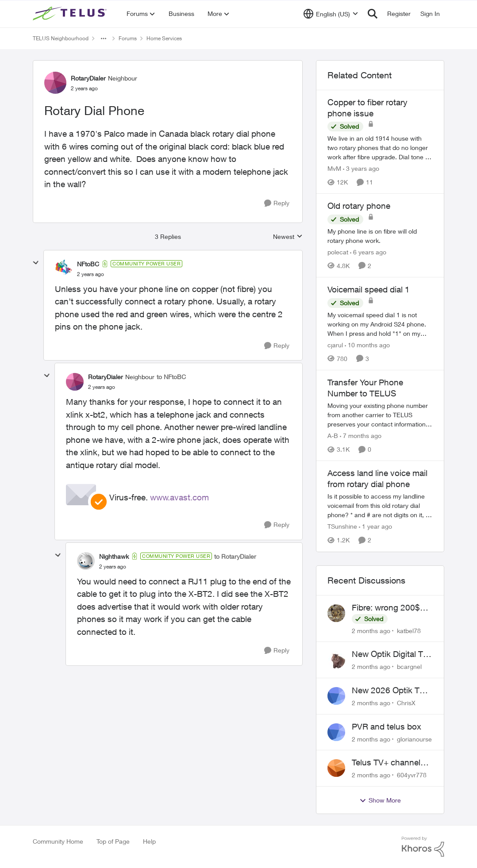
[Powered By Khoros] (423, 847)
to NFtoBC (171, 377)
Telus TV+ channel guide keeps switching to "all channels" (386, 763)
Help (149, 841)
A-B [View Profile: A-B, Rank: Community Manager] (333, 436)
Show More (380, 800)
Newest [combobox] (288, 237)
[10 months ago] (367, 345)
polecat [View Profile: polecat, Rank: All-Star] (338, 252)
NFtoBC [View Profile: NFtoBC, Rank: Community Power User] (88, 264)
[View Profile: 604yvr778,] (336, 768)
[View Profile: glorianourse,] (336, 732)
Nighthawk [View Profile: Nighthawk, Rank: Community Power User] (114, 556)
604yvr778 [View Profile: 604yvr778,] (412, 775)
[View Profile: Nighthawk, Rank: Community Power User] (86, 561)
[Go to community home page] (71, 14)
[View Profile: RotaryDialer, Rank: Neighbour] (55, 83)
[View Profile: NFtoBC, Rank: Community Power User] (64, 269)
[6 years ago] (368, 252)
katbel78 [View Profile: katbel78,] (409, 630)
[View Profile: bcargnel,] (336, 660)
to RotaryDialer (235, 556)
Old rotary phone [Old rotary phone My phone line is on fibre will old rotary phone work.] (359, 206)
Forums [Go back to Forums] (128, 38)
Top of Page (113, 841)
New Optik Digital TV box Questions (390, 654)
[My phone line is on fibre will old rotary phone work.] (380, 236)
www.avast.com (179, 497)
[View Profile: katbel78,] (336, 613)
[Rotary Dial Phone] (90, 274)
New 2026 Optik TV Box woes (388, 691)
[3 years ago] (361, 168)
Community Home (58, 841)
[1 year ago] (375, 527)
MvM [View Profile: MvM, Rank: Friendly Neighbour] (334, 168)
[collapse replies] (36, 263)
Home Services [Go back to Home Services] (164, 38)
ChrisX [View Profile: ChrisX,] (406, 703)
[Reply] (277, 203)
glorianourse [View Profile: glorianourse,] (414, 739)
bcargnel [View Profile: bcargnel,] (409, 666)
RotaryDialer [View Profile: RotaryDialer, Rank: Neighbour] (88, 78)
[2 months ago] (371, 630)
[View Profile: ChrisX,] (336, 696)
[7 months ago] (361, 436)
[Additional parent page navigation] (104, 38)
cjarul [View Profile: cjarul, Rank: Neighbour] (335, 345)
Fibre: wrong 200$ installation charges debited (388, 608)
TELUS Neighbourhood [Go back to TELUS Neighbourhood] (61, 38)
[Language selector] (331, 14)
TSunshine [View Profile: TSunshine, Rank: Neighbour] (342, 527)
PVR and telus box (387, 726)
